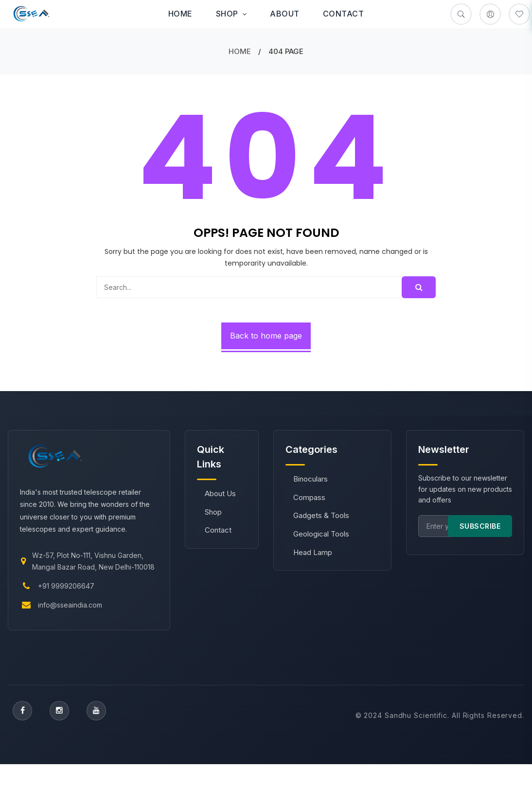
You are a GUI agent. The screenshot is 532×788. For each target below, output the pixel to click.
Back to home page (266, 336)
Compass (309, 497)
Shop (231, 14)
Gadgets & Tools (321, 515)
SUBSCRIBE (480, 526)
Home (180, 14)
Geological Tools (321, 534)
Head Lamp (313, 552)
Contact (344, 14)
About (285, 14)
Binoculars (310, 479)
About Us (220, 493)
